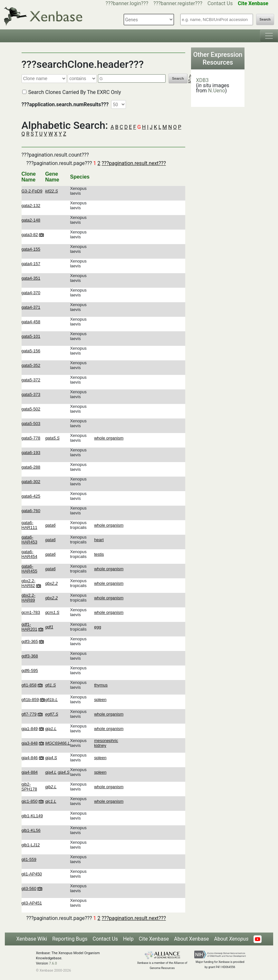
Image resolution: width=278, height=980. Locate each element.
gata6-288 (31, 467)
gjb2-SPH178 (29, 787)
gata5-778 (31, 438)
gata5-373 (31, 394)
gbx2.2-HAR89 (29, 598)
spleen (100, 700)
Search (265, 20)
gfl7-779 (29, 714)
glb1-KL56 (31, 830)
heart (99, 540)
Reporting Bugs (70, 939)
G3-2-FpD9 (32, 191)
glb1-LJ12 (31, 845)
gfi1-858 (29, 685)
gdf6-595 (30, 671)
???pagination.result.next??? (134, 163)
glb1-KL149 (32, 816)
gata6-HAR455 (29, 569)
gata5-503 (31, 423)
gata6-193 (31, 453)
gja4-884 (30, 772)
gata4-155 (31, 249)
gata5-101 (31, 336)
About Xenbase (191, 939)
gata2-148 (31, 220)
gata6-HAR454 (29, 554)
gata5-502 (31, 409)
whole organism (109, 438)
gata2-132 (31, 206)
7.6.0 (53, 963)
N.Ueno (216, 91)
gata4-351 (31, 278)
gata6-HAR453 (29, 540)
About (231, 939)
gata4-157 (31, 264)
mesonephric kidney (106, 743)
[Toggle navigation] (269, 36)
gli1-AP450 (32, 874)
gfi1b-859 (30, 700)
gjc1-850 (30, 801)
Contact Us (220, 3)
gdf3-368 (30, 656)
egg (98, 627)
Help (128, 939)
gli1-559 (29, 859)
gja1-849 (30, 729)
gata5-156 (31, 351)
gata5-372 (31, 380)
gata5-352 (31, 365)
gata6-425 (31, 496)
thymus (101, 685)
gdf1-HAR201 (29, 627)
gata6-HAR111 (29, 525)
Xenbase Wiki (32, 939)
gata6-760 (31, 511)
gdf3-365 (30, 641)
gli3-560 (29, 888)
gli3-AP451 (32, 903)
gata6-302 (31, 482)
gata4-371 (31, 307)
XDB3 (202, 80)
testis (99, 554)
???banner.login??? (127, 3)
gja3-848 (30, 743)
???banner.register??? (178, 3)
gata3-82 (30, 235)
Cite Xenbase (154, 939)
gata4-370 (31, 293)
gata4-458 (31, 322)
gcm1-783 (31, 612)
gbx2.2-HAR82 (29, 583)
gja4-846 (30, 758)
